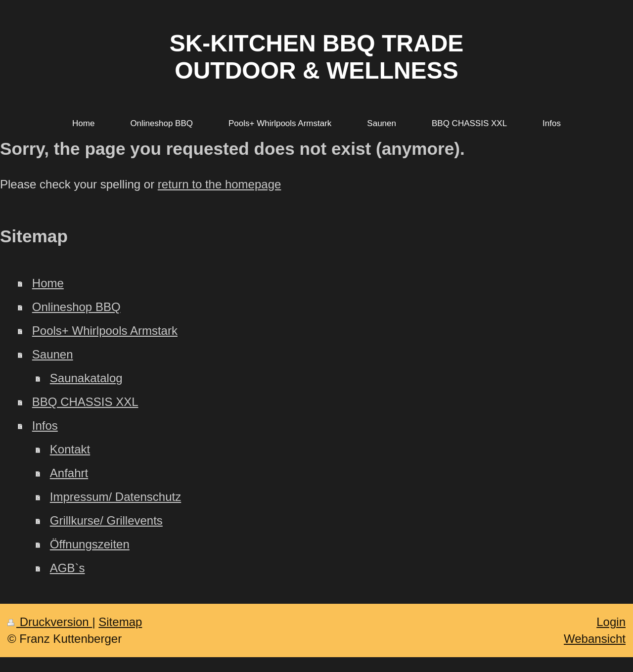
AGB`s (68, 568)
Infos (45, 426)
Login (611, 622)
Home (48, 283)
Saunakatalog (86, 378)
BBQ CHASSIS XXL (85, 402)
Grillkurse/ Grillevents (106, 520)
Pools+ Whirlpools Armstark (105, 331)
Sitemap (120, 622)
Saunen (53, 354)
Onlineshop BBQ (76, 307)
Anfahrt (69, 473)
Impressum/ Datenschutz (115, 497)
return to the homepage (220, 184)
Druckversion (50, 622)
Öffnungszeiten (90, 544)
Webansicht (595, 639)
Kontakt (70, 449)
